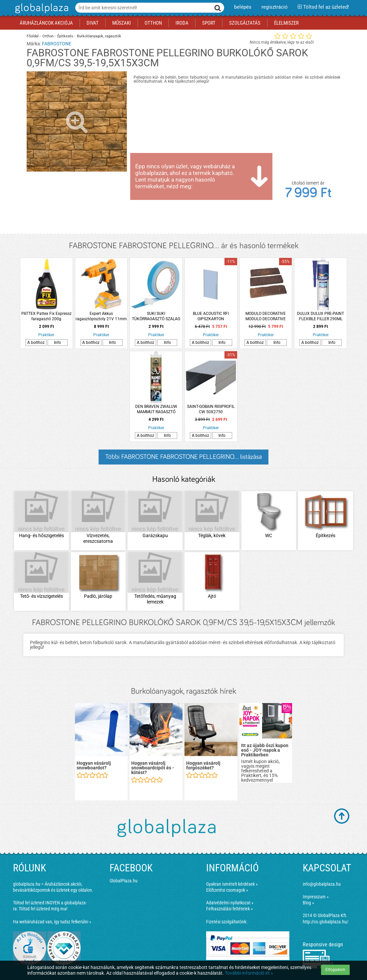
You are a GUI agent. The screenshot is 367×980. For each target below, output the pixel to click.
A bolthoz (36, 343)
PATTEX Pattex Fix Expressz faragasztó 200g (46, 316)
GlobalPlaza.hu (124, 881)
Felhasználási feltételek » (229, 909)
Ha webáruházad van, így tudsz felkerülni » (52, 922)
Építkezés (65, 36)
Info (57, 343)
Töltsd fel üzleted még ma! (43, 909)
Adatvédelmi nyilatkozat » (230, 903)
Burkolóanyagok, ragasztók (99, 36)
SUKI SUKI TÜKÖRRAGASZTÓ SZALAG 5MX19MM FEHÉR (156, 316)
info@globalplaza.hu (322, 884)
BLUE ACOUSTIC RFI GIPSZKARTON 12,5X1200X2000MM (211, 316)
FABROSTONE (57, 44)
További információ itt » (249, 973)
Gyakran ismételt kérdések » (232, 884)
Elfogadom (335, 970)
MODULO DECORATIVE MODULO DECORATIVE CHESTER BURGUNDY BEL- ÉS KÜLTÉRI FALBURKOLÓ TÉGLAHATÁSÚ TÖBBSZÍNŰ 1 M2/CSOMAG (266, 316)
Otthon (48, 36)
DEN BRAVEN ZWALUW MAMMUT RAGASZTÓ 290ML (156, 409)
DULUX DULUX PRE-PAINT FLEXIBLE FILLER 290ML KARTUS (321, 316)
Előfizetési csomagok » (227, 890)
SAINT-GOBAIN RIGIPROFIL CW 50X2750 (211, 409)
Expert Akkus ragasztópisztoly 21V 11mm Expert (101, 316)
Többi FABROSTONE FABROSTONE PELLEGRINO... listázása (183, 457)
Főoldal (33, 36)
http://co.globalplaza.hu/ (326, 922)
